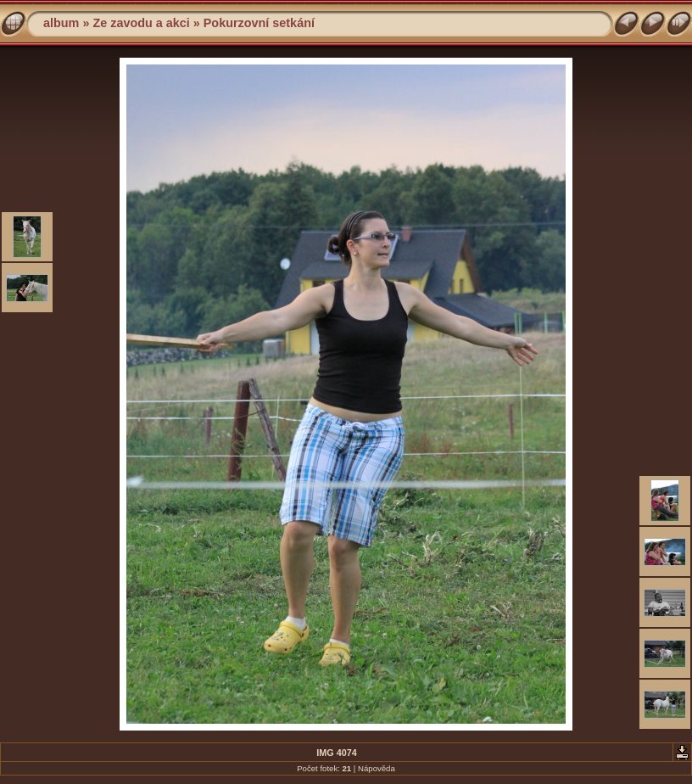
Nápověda (377, 768)
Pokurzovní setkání (259, 23)
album (61, 23)
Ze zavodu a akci (141, 23)
